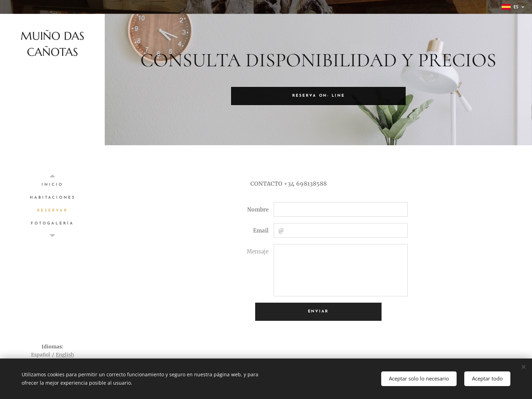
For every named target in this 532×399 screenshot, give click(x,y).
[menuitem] (52, 185)
